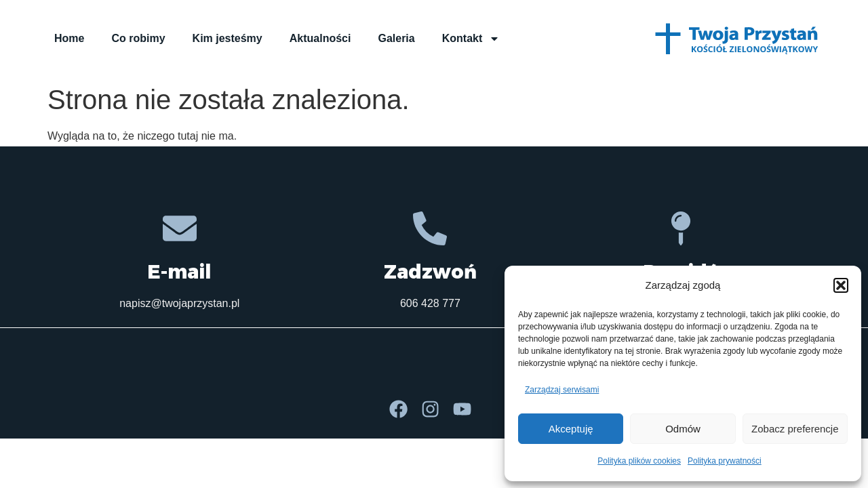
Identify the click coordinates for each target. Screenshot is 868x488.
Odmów (683, 429)
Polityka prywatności (725, 461)
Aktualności (320, 38)
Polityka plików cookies (639, 461)
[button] (841, 285)
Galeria (396, 38)
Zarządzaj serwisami (562, 390)
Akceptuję (571, 429)
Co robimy (138, 38)
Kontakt (471, 39)
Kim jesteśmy (228, 38)
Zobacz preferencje (795, 429)
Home (69, 38)
